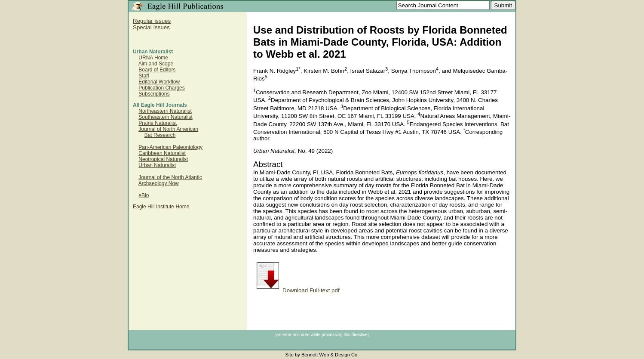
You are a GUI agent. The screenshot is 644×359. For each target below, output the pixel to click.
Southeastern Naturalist (165, 117)
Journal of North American (168, 129)
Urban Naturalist (157, 165)
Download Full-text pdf (298, 290)
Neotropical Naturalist (163, 159)
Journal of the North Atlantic (170, 177)
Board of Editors (157, 70)
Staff (144, 76)
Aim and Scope (156, 64)
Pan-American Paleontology (170, 147)
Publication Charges (161, 88)
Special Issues (151, 27)
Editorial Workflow (159, 82)
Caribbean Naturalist (162, 153)
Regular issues (152, 21)
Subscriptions (154, 94)
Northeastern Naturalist (165, 111)
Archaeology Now (159, 183)
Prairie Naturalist (158, 123)
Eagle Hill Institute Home (161, 207)
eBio (144, 195)
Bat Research (160, 135)
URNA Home (153, 58)
